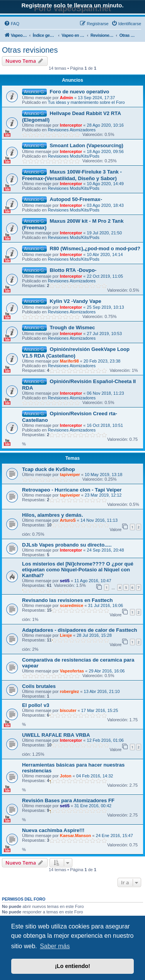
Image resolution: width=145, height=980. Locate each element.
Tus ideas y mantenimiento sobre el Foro (86, 102)
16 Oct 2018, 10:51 (105, 425)
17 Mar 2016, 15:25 (100, 710)
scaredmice (72, 605)
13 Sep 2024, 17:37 (96, 98)
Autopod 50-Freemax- (76, 199)
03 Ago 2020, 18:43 (105, 205)
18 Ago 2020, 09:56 (105, 151)
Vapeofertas (72, 671)
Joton (66, 776)
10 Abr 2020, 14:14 (105, 254)
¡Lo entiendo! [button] (72, 966)
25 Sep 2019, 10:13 (106, 307)
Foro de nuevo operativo (79, 92)
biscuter (68, 710)
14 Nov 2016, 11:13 (99, 520)
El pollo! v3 (36, 705)
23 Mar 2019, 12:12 (103, 495)
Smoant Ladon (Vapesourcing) (86, 145)
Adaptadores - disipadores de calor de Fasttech (80, 630)
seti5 (65, 581)
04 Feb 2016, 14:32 (95, 776)
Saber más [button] (55, 946)
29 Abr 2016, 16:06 (107, 671)
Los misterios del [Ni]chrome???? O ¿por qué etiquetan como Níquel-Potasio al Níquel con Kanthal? (78, 570)
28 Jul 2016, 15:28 (94, 635)
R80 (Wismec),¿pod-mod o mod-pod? (95, 248)
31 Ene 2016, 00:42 (93, 806)
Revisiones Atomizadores (72, 130)
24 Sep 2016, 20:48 (106, 550)
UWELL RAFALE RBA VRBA (56, 735)
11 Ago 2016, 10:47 (93, 581)
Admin (67, 98)
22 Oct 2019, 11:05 (105, 276)
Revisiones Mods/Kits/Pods (74, 156)
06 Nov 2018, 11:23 (106, 393)
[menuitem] (12, 24)
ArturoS (68, 520)
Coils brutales (39, 686)
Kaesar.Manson (76, 836)
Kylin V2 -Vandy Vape (75, 301)
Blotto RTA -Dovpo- (73, 270)
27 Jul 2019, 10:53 (105, 334)
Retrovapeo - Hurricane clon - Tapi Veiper (72, 490)
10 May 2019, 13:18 (103, 475)
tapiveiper (70, 475)
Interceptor (71, 125)
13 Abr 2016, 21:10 (102, 691)
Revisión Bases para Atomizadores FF (68, 800)
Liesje (66, 635)
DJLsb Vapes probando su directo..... (67, 545)
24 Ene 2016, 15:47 (114, 836)
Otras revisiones (30, 50)
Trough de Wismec (72, 328)
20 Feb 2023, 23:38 (102, 361)
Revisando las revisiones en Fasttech (67, 600)
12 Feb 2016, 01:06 (105, 740)
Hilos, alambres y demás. (53, 515)
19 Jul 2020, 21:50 (105, 233)
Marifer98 (69, 361)
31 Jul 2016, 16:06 (106, 605)
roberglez (70, 691)
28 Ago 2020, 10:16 (105, 125)
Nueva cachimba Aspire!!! (53, 830)
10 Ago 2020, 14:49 (105, 184)
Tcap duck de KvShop (49, 469)
